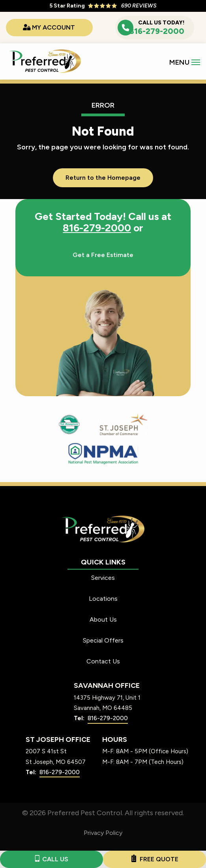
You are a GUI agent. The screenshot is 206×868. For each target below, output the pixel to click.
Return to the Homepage (103, 178)
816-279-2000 (97, 228)
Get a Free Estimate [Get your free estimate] (103, 255)
